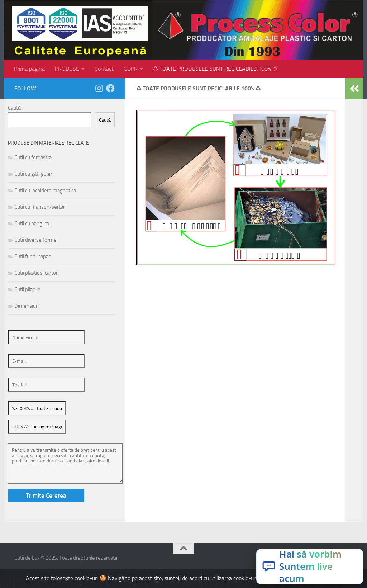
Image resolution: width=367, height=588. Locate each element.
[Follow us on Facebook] (110, 88)
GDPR (131, 69)
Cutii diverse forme (35, 240)
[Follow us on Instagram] (99, 88)
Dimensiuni (27, 306)
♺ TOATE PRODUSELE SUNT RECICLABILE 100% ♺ (215, 69)
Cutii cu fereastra (33, 157)
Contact (104, 69)
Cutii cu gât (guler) (34, 174)
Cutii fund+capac (32, 257)
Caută (14, 108)
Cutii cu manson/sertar (40, 207)
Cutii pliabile (27, 290)
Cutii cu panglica (32, 224)
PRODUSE (67, 69)
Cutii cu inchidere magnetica (45, 190)
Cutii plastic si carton (37, 273)
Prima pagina (29, 69)
